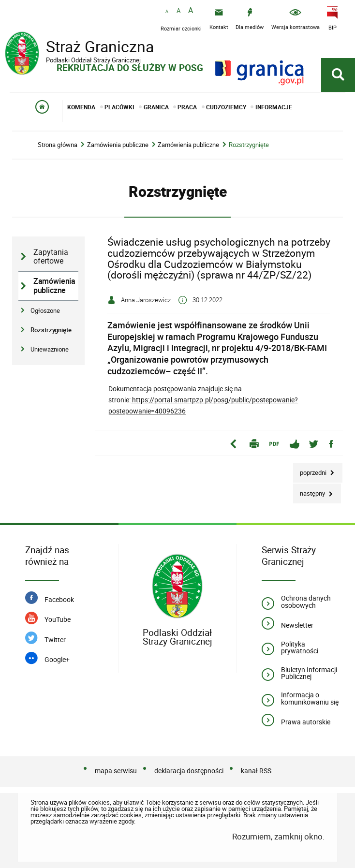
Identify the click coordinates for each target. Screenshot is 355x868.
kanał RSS (256, 771)
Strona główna (58, 145)
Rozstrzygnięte (249, 145)
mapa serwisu (116, 771)
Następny (310, 491)
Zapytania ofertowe (51, 257)
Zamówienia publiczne (118, 145)
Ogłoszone (45, 310)
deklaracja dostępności (189, 771)
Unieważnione (50, 349)
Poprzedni (311, 470)
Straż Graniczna (82, 48)
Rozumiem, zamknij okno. (278, 836)
